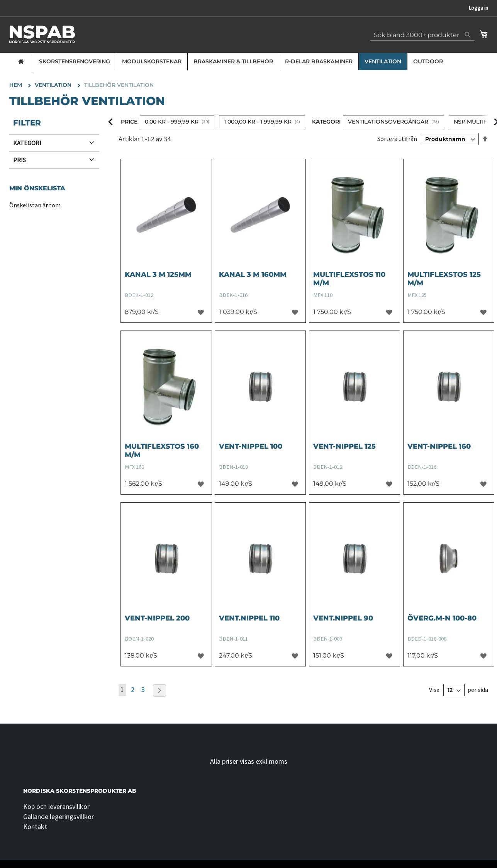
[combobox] (422, 35)
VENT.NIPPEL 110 (249, 618)
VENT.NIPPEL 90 (343, 618)
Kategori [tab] (27, 143)
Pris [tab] (20, 160)
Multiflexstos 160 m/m (162, 451)
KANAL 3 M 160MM (253, 275)
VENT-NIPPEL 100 (251, 446)
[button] (201, 312)
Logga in (478, 8)
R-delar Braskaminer (319, 61)
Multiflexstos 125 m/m (444, 279)
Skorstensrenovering (75, 61)
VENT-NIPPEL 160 (439, 446)
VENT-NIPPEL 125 (344, 446)
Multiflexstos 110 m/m (349, 279)
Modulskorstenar (152, 61)
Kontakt (35, 826)
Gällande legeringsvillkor (59, 816)
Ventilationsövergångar (388, 122)
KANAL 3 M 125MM (158, 275)
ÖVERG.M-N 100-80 (442, 618)
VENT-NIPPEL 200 (157, 618)
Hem (16, 85)
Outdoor (428, 61)
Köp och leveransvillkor (56, 806)
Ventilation (383, 61)
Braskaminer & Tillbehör (233, 61)
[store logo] (42, 34)
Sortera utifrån (397, 139)
